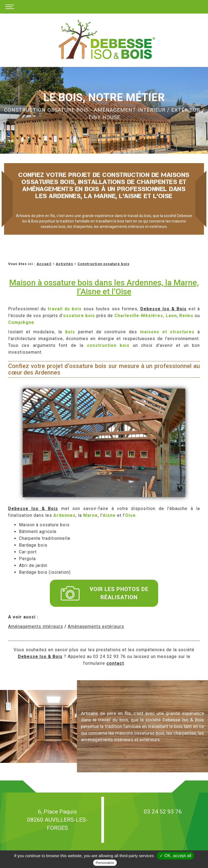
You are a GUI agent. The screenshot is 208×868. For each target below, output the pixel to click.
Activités (64, 264)
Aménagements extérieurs (96, 626)
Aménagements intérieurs (36, 626)
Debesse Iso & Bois (163, 309)
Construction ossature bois (103, 264)
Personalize (105, 863)
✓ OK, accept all (175, 856)
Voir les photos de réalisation (105, 593)
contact (115, 663)
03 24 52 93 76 (163, 812)
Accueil (44, 264)
